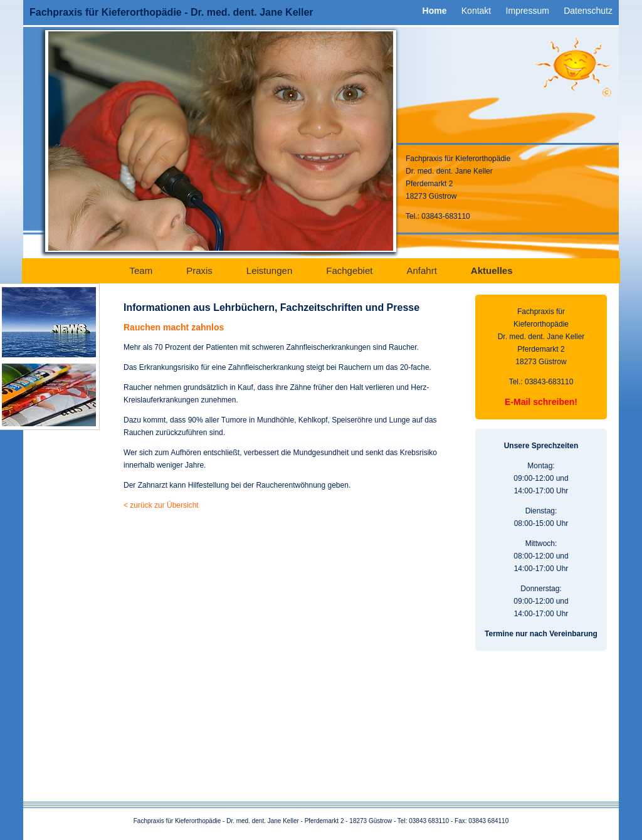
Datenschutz (588, 11)
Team (141, 270)
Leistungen (269, 270)
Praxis (199, 270)
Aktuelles (492, 270)
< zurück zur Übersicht (161, 505)
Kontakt (476, 11)
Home (435, 11)
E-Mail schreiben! (541, 402)
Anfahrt (421, 270)
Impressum (528, 11)
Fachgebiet (349, 270)
